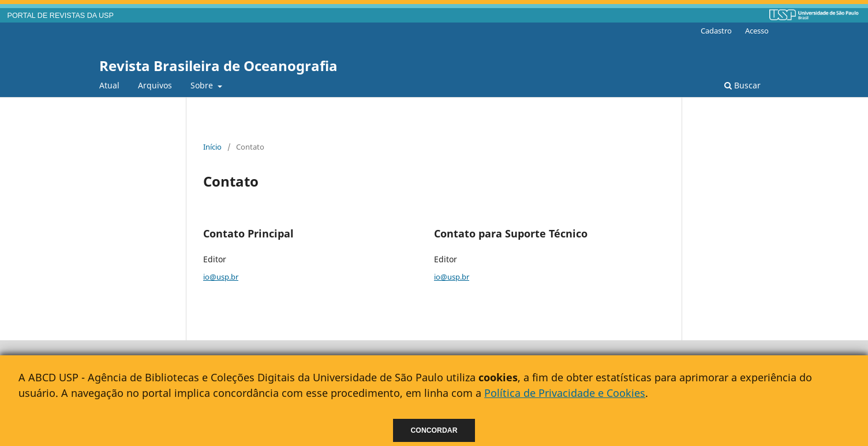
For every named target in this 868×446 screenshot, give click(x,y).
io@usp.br (221, 277)
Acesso (757, 31)
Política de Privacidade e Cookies (565, 393)
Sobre (203, 85)
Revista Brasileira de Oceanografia (218, 66)
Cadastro (716, 31)
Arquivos (155, 85)
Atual (109, 85)
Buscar (742, 85)
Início (212, 147)
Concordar (434, 430)
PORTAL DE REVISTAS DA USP (61, 16)
